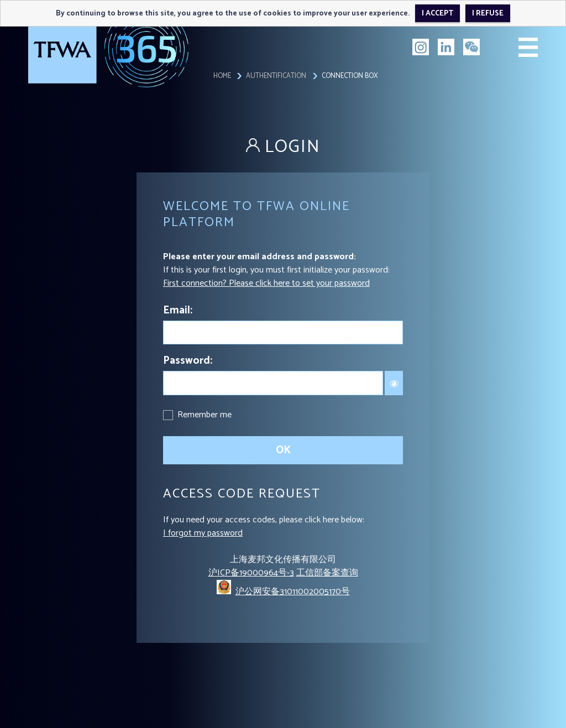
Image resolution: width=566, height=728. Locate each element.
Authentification (276, 76)
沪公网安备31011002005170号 (293, 592)
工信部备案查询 (327, 573)
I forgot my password (203, 533)
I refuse (488, 13)
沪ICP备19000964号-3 (251, 573)
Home (222, 76)
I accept (437, 13)
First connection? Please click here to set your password (266, 283)
